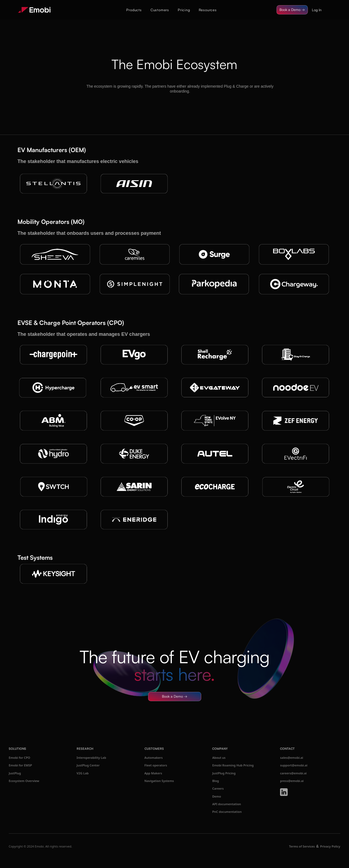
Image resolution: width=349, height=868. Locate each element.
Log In (317, 10)
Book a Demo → (292, 10)
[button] (134, 10)
